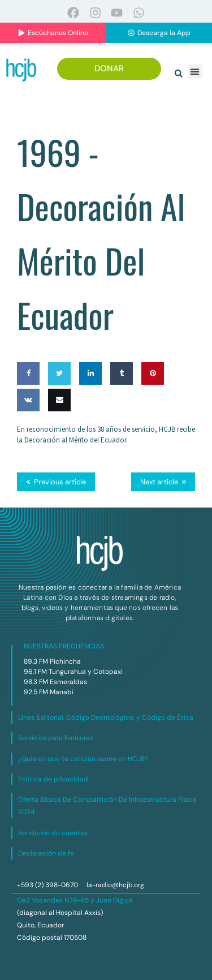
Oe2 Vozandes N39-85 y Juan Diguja (75, 900)
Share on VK (28, 422)
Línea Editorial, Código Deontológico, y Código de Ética (106, 717)
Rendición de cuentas (53, 833)
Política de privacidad (53, 779)
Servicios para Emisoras (56, 738)
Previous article (60, 482)
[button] (179, 74)
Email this (59, 422)
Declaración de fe (46, 853)
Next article (159, 482)
